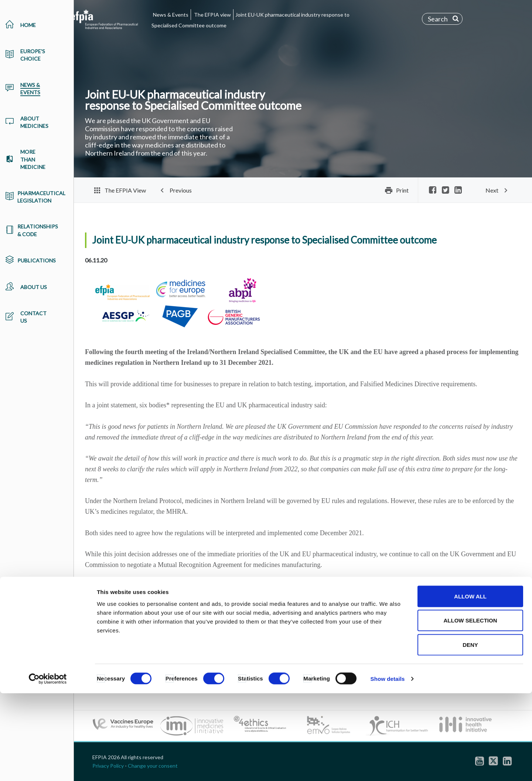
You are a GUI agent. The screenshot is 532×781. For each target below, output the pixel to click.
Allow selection (470, 708)
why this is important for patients (176, 586)
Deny (470, 732)
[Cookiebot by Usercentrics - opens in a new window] (48, 767)
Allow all (470, 684)
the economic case (258, 586)
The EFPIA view (212, 15)
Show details (388, 766)
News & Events (171, 15)
